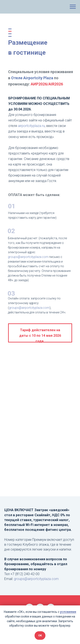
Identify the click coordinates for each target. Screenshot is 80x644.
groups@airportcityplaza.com (29, 308)
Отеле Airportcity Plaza (32, 78)
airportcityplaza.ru (31, 126)
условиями (68, 612)
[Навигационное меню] (73, 7)
